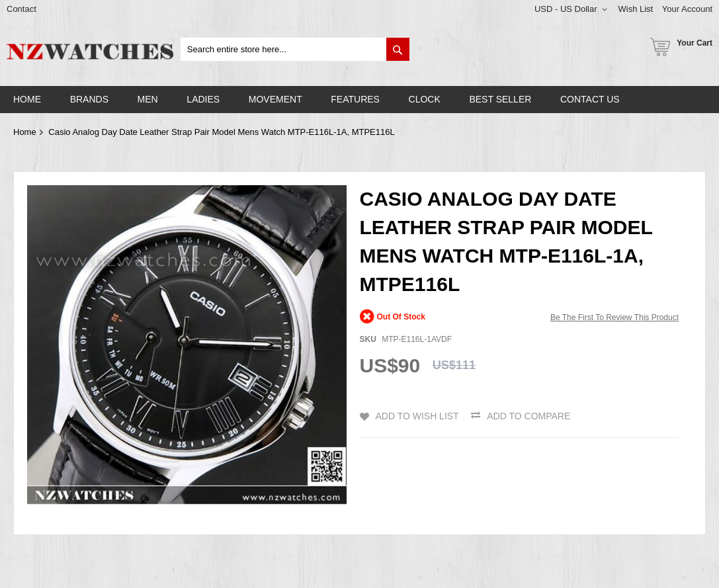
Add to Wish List (417, 416)
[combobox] (295, 49)
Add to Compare (529, 416)
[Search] (398, 49)
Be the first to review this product (614, 317)
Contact (21, 9)
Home (25, 132)
